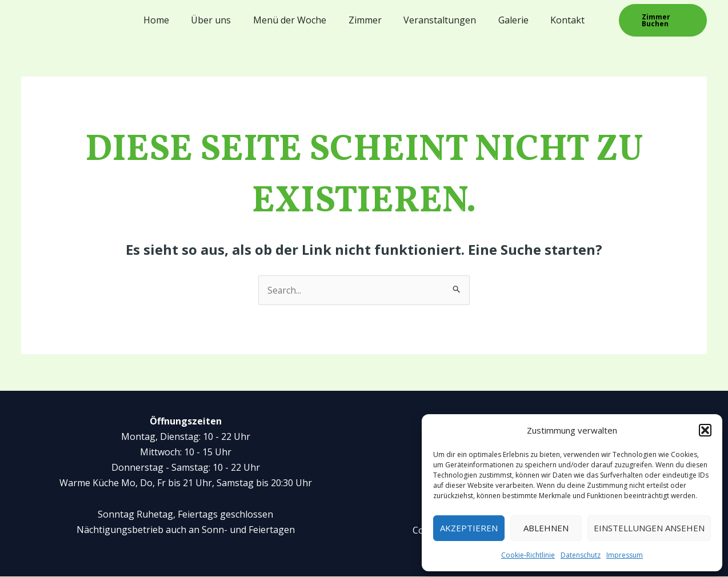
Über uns (219, 20)
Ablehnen (546, 528)
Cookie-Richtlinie (528, 555)
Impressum (625, 555)
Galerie (506, 20)
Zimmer (365, 20)
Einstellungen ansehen (649, 528)
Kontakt (557, 20)
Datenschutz (581, 555)
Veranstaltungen (436, 20)
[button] (705, 430)
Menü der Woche (294, 20)
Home (168, 20)
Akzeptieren (469, 528)
